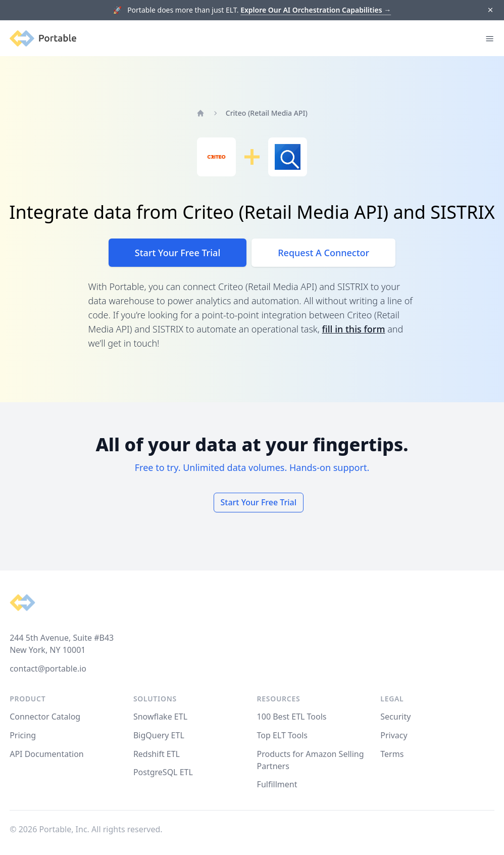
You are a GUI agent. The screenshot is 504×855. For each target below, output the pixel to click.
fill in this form (353, 329)
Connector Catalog (45, 717)
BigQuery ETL (159, 735)
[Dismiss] (490, 10)
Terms (392, 754)
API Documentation (47, 754)
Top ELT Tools (282, 735)
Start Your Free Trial (178, 253)
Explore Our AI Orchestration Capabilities (316, 10)
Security (395, 717)
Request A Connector (323, 253)
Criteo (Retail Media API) (267, 113)
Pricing (23, 735)
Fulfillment (277, 784)
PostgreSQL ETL (163, 772)
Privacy (394, 735)
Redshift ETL (157, 754)
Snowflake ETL (160, 717)
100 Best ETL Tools (292, 717)
